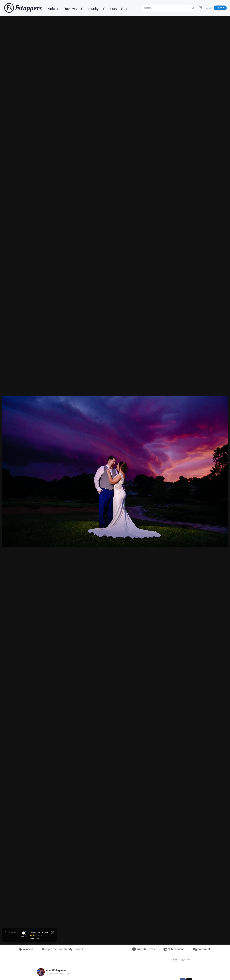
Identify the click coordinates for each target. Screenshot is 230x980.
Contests (110, 9)
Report (186, 960)
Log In (208, 8)
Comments (202, 949)
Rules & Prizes (143, 949)
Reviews (70, 9)
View (175, 960)
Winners (26, 949)
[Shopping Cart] (201, 8)
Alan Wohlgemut (56, 970)
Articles (53, 9)
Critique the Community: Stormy (62, 949)
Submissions (174, 949)
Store (125, 9)
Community (90, 9)
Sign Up (220, 8)
